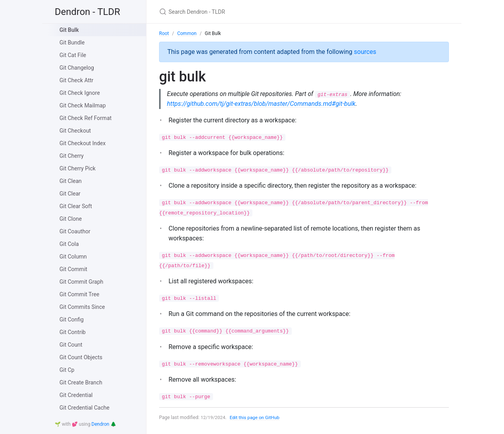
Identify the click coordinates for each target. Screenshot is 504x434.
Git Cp (67, 370)
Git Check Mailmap (83, 105)
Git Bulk (69, 30)
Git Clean (70, 181)
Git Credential (76, 395)
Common (187, 33)
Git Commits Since (82, 307)
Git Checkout (75, 131)
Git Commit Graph (81, 282)
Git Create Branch (81, 382)
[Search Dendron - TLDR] (252, 12)
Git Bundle (72, 42)
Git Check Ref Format (85, 118)
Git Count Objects (81, 357)
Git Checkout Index (82, 143)
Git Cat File (73, 55)
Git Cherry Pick (78, 168)
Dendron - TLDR (87, 12)
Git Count (71, 345)
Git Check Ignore (80, 93)
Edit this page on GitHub (255, 417)
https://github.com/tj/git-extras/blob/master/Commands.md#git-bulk (261, 104)
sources (365, 52)
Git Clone (71, 219)
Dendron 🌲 (104, 424)
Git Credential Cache (84, 408)
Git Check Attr (76, 80)
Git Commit (73, 269)
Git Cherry (71, 156)
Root (164, 33)
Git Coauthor (75, 231)
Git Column (73, 257)
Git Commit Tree (79, 294)
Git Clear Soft (76, 206)
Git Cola (69, 244)
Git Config (71, 319)
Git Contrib (72, 332)
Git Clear (70, 194)
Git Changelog (77, 68)
